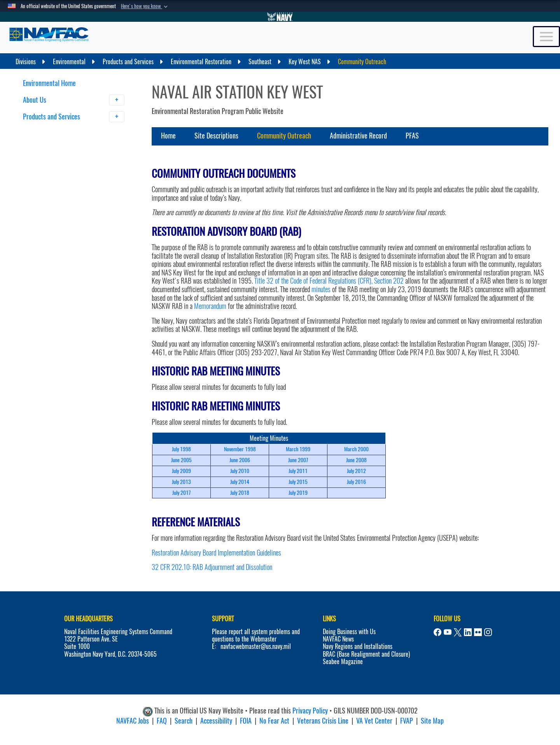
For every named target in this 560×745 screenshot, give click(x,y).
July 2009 (181, 471)
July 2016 (356, 482)
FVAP (407, 721)
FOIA (246, 721)
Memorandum (210, 306)
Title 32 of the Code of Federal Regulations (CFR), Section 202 (329, 281)
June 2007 (298, 460)
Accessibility (216, 721)
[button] (145, 6)
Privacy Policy (310, 711)
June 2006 (240, 460)
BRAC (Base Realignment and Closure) (366, 654)
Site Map (432, 721)
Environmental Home (49, 83)
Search (184, 721)
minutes (321, 289)
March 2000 (356, 449)
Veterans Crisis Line (323, 721)
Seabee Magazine (343, 662)
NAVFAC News (338, 639)
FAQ (162, 721)
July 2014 (240, 482)
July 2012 (356, 471)
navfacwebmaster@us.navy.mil (256, 646)
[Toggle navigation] (546, 37)
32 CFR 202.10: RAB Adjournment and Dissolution (212, 567)
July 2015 (298, 482)
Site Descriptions (216, 136)
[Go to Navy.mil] (280, 17)
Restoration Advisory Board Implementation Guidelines (216, 553)
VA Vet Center (374, 721)
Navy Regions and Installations (358, 646)
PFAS (412, 136)
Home (168, 136)
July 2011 (298, 471)
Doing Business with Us (349, 632)
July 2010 (240, 471)
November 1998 (240, 449)
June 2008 (356, 460)
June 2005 (181, 460)
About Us (74, 100)
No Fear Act (274, 721)
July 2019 (298, 493)
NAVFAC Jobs (133, 721)
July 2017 (181, 493)
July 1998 (181, 449)
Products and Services (74, 117)
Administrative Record (358, 136)
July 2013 (181, 482)
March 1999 (298, 449)
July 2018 (240, 493)
